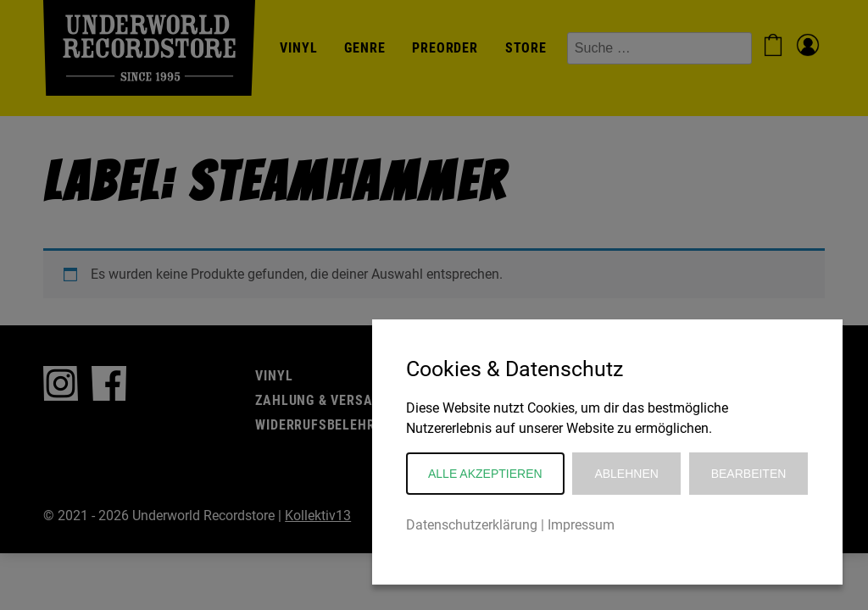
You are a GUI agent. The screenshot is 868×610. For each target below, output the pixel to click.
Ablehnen (626, 474)
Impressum (581, 525)
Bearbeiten (749, 474)
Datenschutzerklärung (472, 525)
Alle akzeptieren (485, 474)
